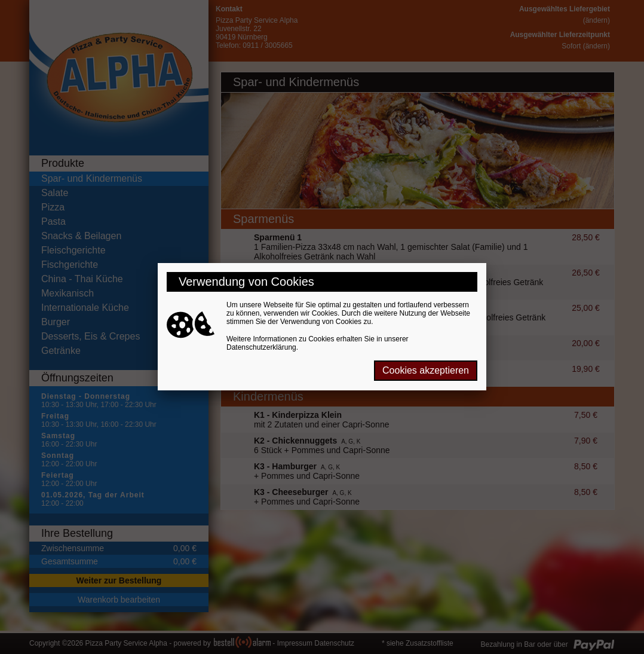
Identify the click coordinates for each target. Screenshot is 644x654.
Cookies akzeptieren (426, 370)
